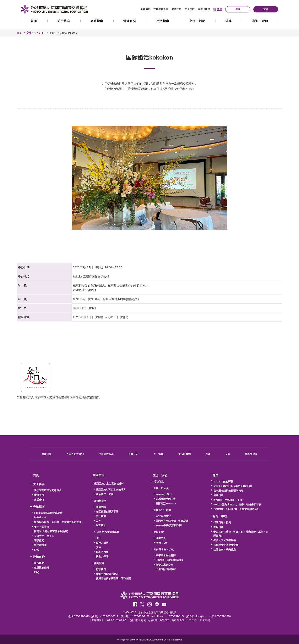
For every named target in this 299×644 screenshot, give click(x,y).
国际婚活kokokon (166, 503)
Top (19, 33)
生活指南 (163, 21)
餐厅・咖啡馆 (42, 527)
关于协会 (64, 21)
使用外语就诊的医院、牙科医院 (113, 578)
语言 (220, 9)
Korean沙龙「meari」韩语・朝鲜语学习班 (237, 504)
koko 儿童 (161, 543)
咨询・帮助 (260, 21)
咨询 (208, 454)
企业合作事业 (163, 516)
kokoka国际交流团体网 (169, 525)
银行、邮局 (102, 543)
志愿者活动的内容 (166, 499)
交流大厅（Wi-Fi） (45, 536)
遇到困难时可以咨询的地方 (111, 490)
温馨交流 (161, 538)
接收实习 (39, 495)
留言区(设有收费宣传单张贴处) (51, 531)
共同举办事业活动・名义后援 (172, 521)
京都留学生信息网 (166, 555)
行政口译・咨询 (222, 522)
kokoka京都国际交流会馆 (48, 513)
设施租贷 (130, 21)
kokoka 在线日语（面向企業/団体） (233, 486)
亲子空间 (39, 541)
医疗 (98, 538)
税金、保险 (102, 556)
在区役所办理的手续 (107, 511)
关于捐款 (190, 9)
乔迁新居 (101, 516)
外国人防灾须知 (75, 454)
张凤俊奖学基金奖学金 (226, 545)
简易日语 (218, 495)
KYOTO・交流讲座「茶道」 (229, 500)
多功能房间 (40, 545)
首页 (34, 21)
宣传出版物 (204, 9)
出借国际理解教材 (166, 569)
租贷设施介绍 (42, 568)
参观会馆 (39, 499)
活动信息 (159, 481)
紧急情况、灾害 (105, 494)
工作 (98, 521)
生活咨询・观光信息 (225, 549)
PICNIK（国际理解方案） (170, 560)
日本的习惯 (102, 552)
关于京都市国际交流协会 (48, 490)
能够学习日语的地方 (107, 574)
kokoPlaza (40, 517)
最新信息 (145, 9)
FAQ (37, 550)
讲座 (229, 21)
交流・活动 (197, 21)
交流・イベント (35, 33)
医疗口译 (218, 527)
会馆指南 (97, 21)
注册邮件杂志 (161, 9)
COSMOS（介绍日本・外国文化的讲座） (236, 509)
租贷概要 (39, 563)
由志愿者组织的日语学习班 (228, 491)
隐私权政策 (251, 454)
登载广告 (176, 9)
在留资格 (101, 507)
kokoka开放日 (164, 494)
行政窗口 (101, 569)
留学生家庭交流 (164, 565)
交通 (228, 454)
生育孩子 (101, 525)
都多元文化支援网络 (225, 540)
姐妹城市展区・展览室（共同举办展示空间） (59, 522)
